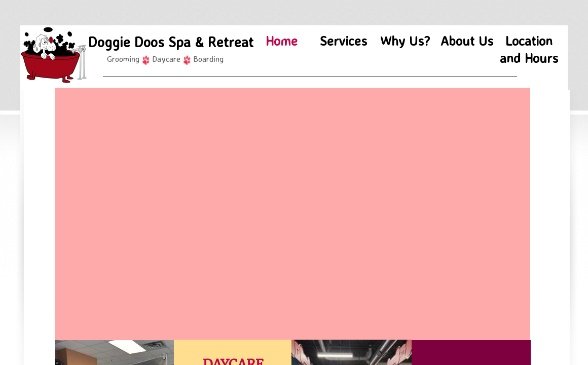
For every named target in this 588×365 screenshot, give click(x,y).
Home (282, 41)
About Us (467, 41)
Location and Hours (529, 49)
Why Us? (405, 41)
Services (343, 41)
